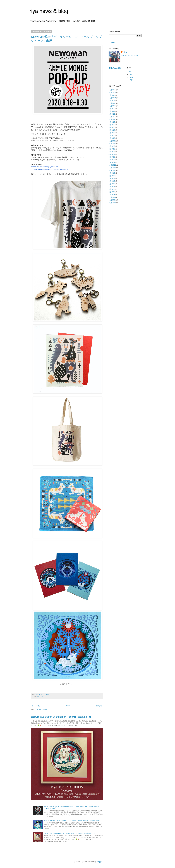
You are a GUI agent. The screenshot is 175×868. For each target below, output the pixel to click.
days (131, 74)
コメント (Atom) (41, 710)
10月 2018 (112, 170)
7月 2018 (112, 178)
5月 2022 (112, 109)
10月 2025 (112, 93)
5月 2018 (112, 184)
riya (125, 52)
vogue (131, 80)
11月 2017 (112, 200)
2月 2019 (112, 160)
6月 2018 (112, 181)
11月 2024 (112, 98)
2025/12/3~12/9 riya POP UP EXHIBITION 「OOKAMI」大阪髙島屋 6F (61, 717)
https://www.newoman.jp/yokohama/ (45, 167)
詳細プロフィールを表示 (130, 55)
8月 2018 (112, 176)
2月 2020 (112, 136)
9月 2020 (112, 122)
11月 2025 (112, 90)
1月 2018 (112, 195)
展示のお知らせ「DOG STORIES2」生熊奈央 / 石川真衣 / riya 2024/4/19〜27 (72, 821)
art (38, 697)
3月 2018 (112, 189)
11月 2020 (112, 117)
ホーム (68, 706)
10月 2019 (112, 144)
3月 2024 (112, 101)
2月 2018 (112, 192)
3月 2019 (112, 157)
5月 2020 (112, 130)
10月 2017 (112, 203)
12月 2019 (112, 141)
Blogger (99, 862)
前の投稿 (99, 706)
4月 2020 (112, 133)
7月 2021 (112, 111)
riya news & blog (49, 11)
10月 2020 (112, 119)
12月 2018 (112, 165)
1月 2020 (112, 138)
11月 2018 (112, 168)
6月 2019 (112, 152)
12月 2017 (112, 197)
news (41, 697)
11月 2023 (112, 103)
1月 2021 (112, 114)
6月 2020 (112, 127)
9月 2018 (112, 173)
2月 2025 (112, 95)
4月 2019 (112, 154)
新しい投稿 (36, 706)
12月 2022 (112, 106)
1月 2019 (112, 162)
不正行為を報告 (115, 68)
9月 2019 (112, 146)
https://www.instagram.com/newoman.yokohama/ (50, 169)
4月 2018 (112, 187)
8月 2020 (112, 125)
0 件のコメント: (51, 695)
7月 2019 (112, 149)
